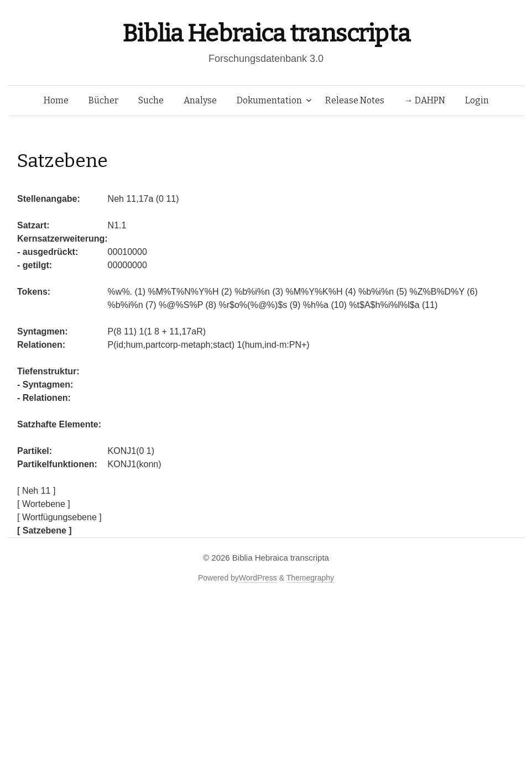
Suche (151, 100)
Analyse (200, 100)
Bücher (103, 100)
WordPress (258, 578)
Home (56, 100)
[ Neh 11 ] (36, 491)
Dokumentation (269, 100)
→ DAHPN (425, 100)
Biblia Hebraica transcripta (266, 33)
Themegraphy (310, 578)
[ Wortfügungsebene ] (59, 517)
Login (477, 100)
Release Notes (355, 100)
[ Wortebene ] (44, 504)
